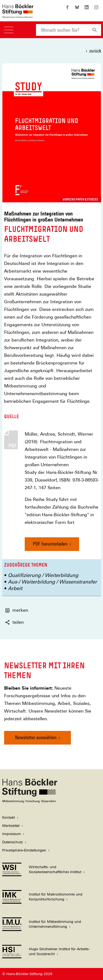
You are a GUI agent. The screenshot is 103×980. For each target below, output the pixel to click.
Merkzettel (11, 826)
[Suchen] (95, 30)
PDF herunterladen (50, 544)
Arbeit (15, 588)
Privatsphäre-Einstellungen (24, 850)
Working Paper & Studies (80, 199)
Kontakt (9, 817)
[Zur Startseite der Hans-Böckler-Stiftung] (18, 15)
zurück (95, 51)
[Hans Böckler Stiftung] (30, 801)
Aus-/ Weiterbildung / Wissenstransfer (52, 582)
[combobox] (62, 30)
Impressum (12, 834)
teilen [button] (14, 622)
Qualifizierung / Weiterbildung (43, 575)
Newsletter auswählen (36, 737)
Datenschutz (12, 842)
